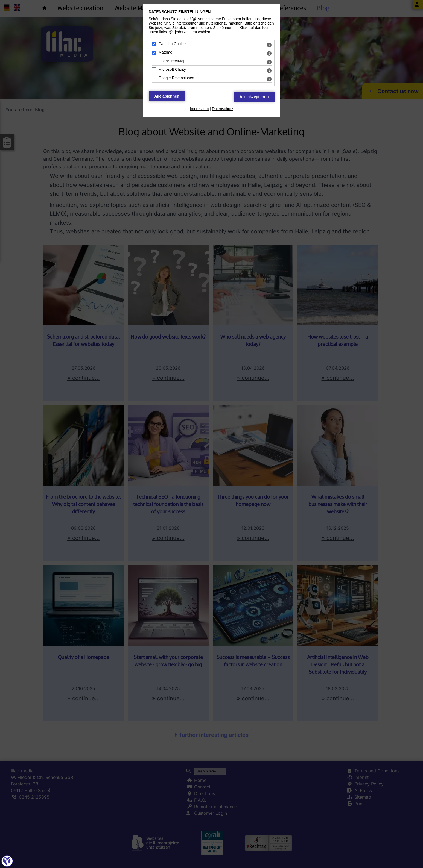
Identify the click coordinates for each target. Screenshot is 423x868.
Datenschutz (223, 109)
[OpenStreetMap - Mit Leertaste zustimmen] (154, 61)
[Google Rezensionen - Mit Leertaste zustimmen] (154, 78)
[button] (7, 861)
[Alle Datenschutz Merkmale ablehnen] (167, 96)
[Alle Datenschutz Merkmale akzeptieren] (254, 97)
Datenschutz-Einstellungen (180, 12)
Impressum (199, 109)
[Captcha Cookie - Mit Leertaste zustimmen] (154, 44)
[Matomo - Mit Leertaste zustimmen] (154, 53)
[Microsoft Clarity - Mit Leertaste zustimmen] (154, 70)
